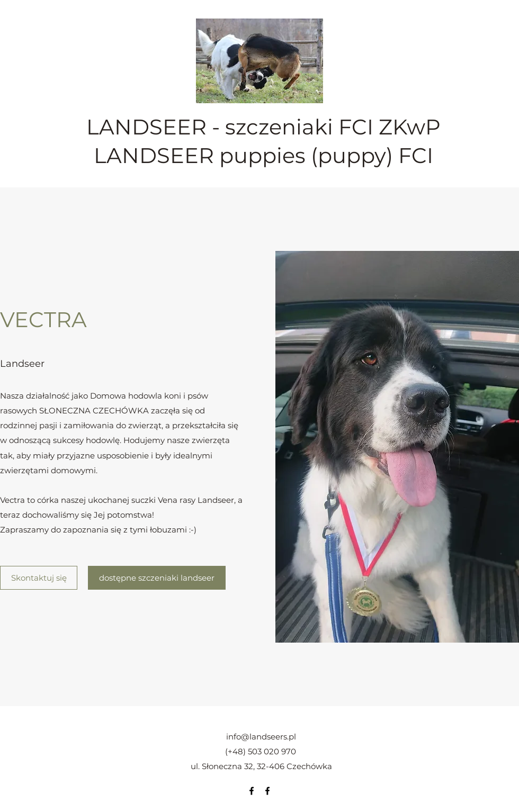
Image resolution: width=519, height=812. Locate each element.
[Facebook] (252, 791)
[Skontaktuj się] (39, 578)
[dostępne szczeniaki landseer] (157, 578)
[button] (397, 447)
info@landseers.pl (261, 737)
